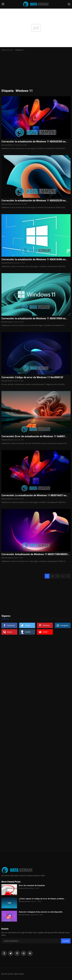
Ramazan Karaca (7, 145)
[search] (69, 4)
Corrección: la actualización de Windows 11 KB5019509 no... (34, 318)
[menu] (3, 4)
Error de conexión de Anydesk (32, 885)
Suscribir (66, 941)
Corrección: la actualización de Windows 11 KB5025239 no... (34, 201)
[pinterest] (17, 953)
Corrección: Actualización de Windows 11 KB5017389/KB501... (36, 554)
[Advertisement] (36, 71)
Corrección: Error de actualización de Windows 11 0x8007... (34, 436)
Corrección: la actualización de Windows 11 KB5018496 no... (34, 259)
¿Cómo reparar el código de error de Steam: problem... (42, 899)
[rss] (30, 953)
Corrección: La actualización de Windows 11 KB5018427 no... (35, 495)
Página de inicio (7, 50)
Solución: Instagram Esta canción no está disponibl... (41, 912)
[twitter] (11, 953)
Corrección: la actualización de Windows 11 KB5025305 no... (34, 142)
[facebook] (4, 953)
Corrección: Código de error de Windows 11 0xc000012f (32, 377)
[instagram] (24, 953)
